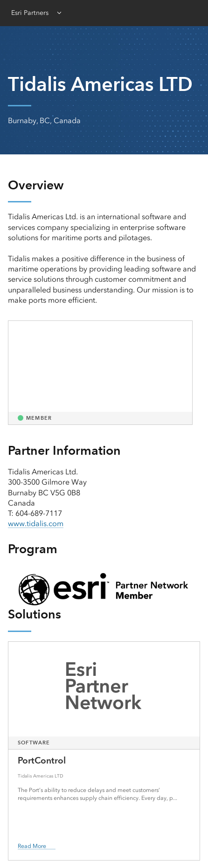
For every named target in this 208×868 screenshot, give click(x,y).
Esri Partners (30, 13)
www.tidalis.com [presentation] (36, 524)
